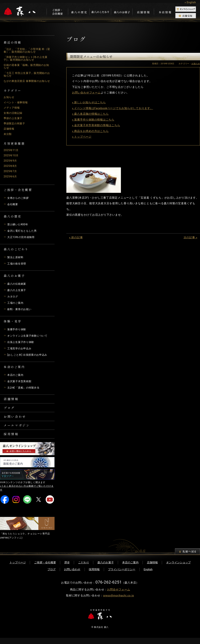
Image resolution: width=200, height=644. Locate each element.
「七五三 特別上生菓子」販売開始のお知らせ (27, 74)
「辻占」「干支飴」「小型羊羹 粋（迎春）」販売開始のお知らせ (26, 50)
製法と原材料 (16, 260)
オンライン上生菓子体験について (29, 338)
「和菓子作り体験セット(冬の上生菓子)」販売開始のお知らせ (27, 58)
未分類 (8, 137)
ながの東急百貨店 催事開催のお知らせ (27, 82)
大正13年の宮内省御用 (22, 240)
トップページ (18, 569)
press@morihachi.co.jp (119, 602)
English (148, 576)
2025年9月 (11, 163)
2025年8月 (11, 169)
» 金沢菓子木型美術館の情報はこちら (96, 125)
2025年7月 (11, 174)
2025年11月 (12, 153)
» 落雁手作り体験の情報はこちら (93, 120)
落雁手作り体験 (17, 332)
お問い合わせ (16, 421)
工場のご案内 (16, 306)
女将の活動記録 (14, 116)
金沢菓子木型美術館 (20, 384)
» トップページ (82, 137)
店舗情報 (9, 131)
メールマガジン (18, 430)
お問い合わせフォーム (86, 93)
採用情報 (12, 440)
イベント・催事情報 (17, 105)
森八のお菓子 (106, 569)
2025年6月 (11, 179)
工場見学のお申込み (20, 351)
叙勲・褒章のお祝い (20, 312)
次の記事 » (190, 237)
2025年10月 (12, 158)
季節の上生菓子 (14, 121)
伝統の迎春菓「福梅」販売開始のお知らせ (27, 66)
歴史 (67, 569)
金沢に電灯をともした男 (23, 233)
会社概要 (13, 207)
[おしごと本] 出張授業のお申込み (29, 357)
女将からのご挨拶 (19, 201)
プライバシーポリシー (122, 576)
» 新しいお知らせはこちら (89, 102)
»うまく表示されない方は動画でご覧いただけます (27, 494)
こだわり (84, 569)
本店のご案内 (16, 378)
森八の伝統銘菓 (17, 287)
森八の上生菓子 (17, 293)
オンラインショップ (178, 569)
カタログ (13, 299)
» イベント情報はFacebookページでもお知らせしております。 (113, 108)
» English (190, 2)
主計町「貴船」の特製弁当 (24, 390)
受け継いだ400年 (18, 227)
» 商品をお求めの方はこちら (90, 131)
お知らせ (9, 100)
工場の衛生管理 (17, 266)
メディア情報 (12, 110)
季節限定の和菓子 (15, 126)
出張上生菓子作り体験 (22, 345)
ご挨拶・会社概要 (45, 569)
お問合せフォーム (119, 596)
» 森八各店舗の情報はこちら (90, 114)
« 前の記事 (76, 237)
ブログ (10, 411)
